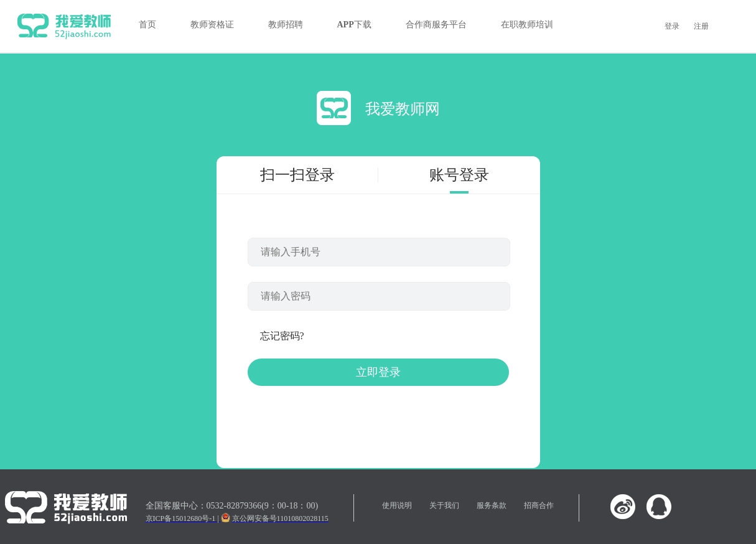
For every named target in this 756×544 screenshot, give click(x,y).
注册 (701, 26)
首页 (147, 25)
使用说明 (397, 505)
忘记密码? (282, 336)
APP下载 (354, 25)
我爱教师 (64, 26)
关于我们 (444, 505)
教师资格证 (212, 25)
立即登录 (378, 372)
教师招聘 (286, 25)
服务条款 (492, 505)
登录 (672, 26)
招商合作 (539, 505)
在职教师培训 (527, 25)
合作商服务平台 (436, 25)
